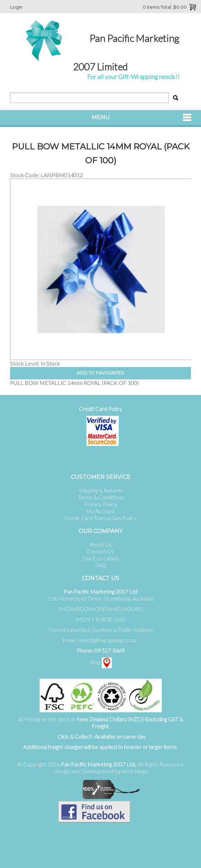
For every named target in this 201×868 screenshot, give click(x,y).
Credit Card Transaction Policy (100, 518)
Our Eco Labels (100, 558)
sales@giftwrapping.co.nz (107, 640)
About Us (100, 544)
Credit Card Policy (100, 409)
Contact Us (100, 551)
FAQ (101, 565)
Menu (101, 117)
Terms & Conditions (101, 497)
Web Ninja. (135, 771)
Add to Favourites (100, 373)
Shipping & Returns (100, 490)
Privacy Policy (100, 504)
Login (16, 7)
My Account (100, 511)
